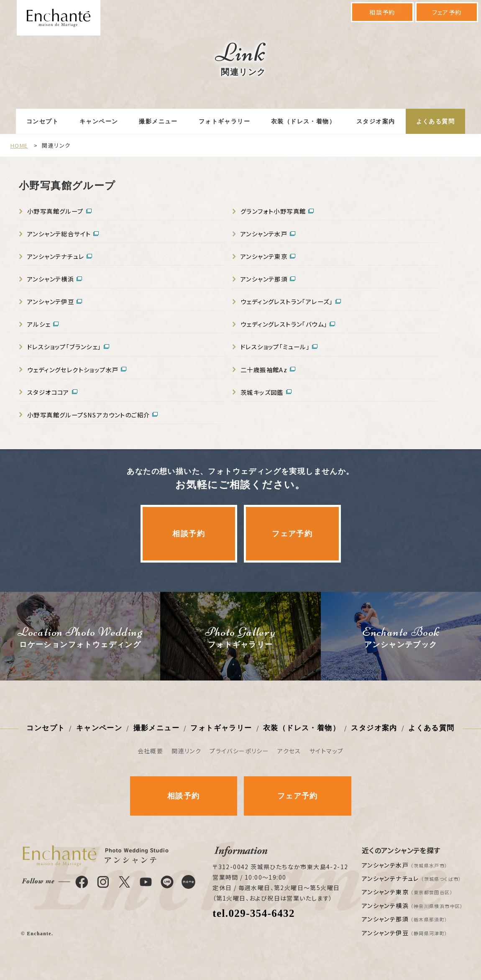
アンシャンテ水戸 (264, 234)
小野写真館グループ (55, 211)
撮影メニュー (158, 122)
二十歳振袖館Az (264, 370)
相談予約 (382, 12)
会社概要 (151, 751)
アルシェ (39, 324)
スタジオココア (48, 392)
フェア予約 (447, 12)
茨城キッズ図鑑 (262, 392)
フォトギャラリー (224, 122)
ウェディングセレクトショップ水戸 (73, 370)
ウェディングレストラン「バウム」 (284, 324)
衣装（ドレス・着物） (303, 122)
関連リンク (186, 751)
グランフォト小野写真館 (273, 211)
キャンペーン (99, 122)
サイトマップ (326, 751)
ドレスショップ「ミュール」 (275, 347)
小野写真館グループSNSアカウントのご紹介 (88, 415)
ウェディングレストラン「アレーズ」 (287, 301)
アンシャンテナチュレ (56, 256)
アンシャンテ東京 (264, 256)
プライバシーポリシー (239, 751)
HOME (19, 145)
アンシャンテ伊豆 (51, 301)
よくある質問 (435, 122)
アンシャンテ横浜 (51, 279)
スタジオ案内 (376, 122)
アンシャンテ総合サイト (59, 234)
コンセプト (42, 122)
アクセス (289, 751)
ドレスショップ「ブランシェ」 (64, 347)
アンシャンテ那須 (264, 279)
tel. (254, 913)
